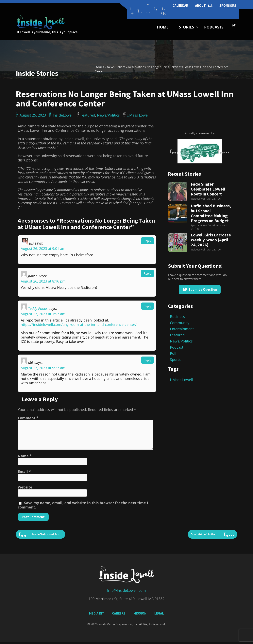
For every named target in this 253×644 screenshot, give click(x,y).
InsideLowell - (199, 199)
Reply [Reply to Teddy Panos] (147, 306)
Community (180, 323)
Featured (88, 115)
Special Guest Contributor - (207, 225)
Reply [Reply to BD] (147, 241)
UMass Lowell (138, 115)
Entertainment (182, 329)
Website (25, 487)
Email (24, 471)
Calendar (180, 6)
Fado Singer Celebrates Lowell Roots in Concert (208, 189)
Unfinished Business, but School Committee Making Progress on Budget (211, 213)
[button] (234, 28)
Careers (119, 613)
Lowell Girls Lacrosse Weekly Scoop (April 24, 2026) (211, 240)
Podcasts (214, 27)
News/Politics (116, 67)
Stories (186, 27)
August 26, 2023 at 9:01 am (43, 248)
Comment (28, 418)
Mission (140, 613)
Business (177, 317)
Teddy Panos (38, 308)
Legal (159, 613)
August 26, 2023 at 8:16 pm (43, 281)
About (204, 6)
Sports (175, 359)
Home (163, 27)
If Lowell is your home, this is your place (47, 32)
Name (25, 456)
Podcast (177, 347)
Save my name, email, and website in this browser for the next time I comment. (83, 505)
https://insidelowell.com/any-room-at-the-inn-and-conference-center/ (79, 324)
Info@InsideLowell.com (126, 590)
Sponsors (228, 6)
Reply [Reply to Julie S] (147, 273)
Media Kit (97, 613)
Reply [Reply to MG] (147, 360)
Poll (173, 353)
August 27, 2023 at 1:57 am (43, 314)
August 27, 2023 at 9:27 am (43, 368)
